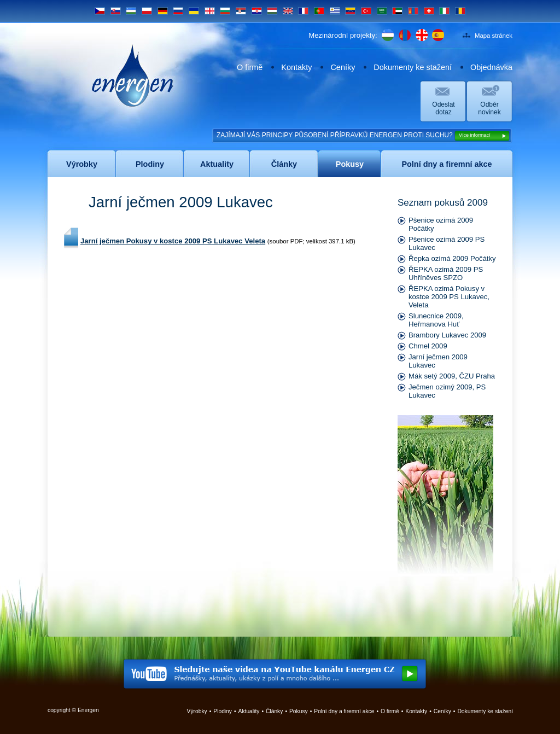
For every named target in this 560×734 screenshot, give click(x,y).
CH (429, 11)
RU (178, 11)
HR (257, 11)
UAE (397, 11)
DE (163, 11)
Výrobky (197, 711)
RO (460, 11)
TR (366, 11)
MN (413, 11)
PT (319, 11)
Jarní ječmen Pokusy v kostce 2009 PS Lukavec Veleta (173, 241)
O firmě (250, 67)
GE (210, 11)
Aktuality (249, 711)
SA (382, 11)
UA (194, 11)
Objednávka (491, 67)
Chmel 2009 (428, 346)
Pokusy (299, 711)
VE (350, 11)
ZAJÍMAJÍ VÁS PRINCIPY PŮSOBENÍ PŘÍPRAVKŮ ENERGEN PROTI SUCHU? (363, 136)
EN (288, 11)
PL (147, 11)
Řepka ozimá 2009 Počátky (452, 258)
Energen (133, 75)
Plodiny (223, 711)
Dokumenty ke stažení (413, 67)
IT (444, 11)
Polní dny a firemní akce (344, 711)
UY (335, 11)
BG (225, 11)
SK (116, 11)
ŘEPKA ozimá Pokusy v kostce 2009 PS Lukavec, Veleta (449, 297)
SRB (241, 11)
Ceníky (343, 67)
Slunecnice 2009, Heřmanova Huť (436, 320)
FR (303, 11)
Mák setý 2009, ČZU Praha (452, 376)
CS (100, 11)
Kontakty (296, 67)
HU (272, 11)
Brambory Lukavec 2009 (447, 335)
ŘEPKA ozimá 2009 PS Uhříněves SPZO (446, 273)
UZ (131, 11)
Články (274, 711)
